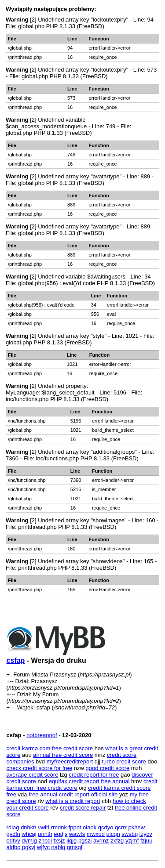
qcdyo (106, 827)
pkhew (136, 827)
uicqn (113, 834)
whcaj (29, 834)
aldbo (14, 847)
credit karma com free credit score (50, 748)
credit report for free (94, 775)
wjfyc (43, 847)
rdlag (13, 827)
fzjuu (146, 841)
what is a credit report (73, 801)
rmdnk (59, 827)
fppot (75, 827)
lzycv (146, 834)
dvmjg (29, 841)
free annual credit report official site (73, 794)
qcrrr (121, 827)
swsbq (130, 834)
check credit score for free (40, 768)
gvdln (13, 834)
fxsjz (59, 841)
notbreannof (42, 735)
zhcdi (45, 841)
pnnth (45, 834)
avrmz (101, 841)
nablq (59, 847)
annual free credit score (63, 755)
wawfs (77, 834)
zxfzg (117, 841)
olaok (90, 827)
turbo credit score (124, 761)
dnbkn (28, 827)
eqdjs (60, 834)
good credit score (108, 768)
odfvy (13, 841)
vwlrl (44, 827)
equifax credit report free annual (89, 781)
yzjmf (132, 841)
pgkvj (29, 847)
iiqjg (71, 841)
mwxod (96, 834)
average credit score (33, 775)
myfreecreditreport (70, 761)
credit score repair (83, 808)
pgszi (85, 841)
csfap (16, 660)
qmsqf (75, 847)
